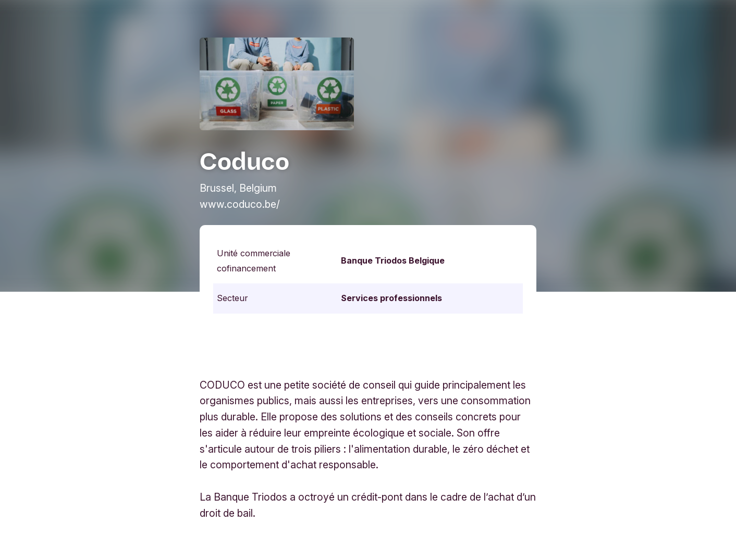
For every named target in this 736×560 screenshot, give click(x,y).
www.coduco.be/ (240, 204)
